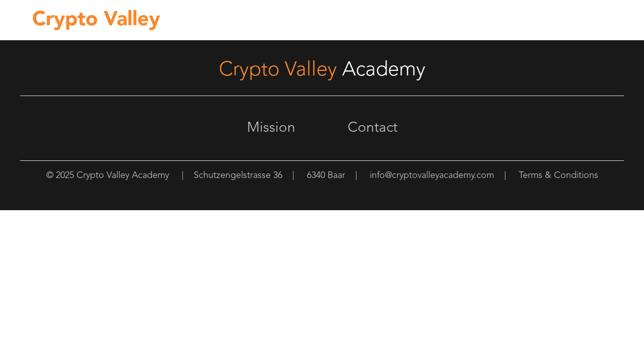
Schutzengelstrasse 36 (238, 175)
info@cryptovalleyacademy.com (432, 175)
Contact (373, 128)
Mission (271, 128)
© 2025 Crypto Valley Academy (108, 175)
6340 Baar (326, 175)
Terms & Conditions (558, 175)
